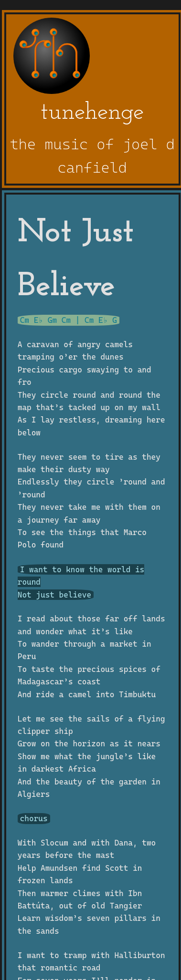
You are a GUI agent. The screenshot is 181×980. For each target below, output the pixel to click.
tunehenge (92, 113)
